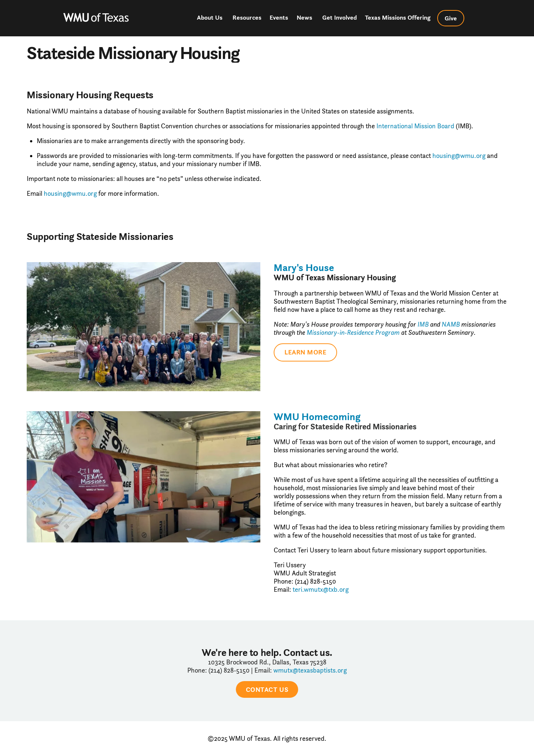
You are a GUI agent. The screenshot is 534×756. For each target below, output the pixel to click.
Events (279, 17)
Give (451, 18)
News (304, 17)
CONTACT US (267, 689)
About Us (210, 17)
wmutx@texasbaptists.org (310, 670)
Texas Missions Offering (398, 17)
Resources (247, 17)
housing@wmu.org (459, 156)
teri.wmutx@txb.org (321, 590)
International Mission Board (415, 126)
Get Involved (339, 17)
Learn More (305, 352)
